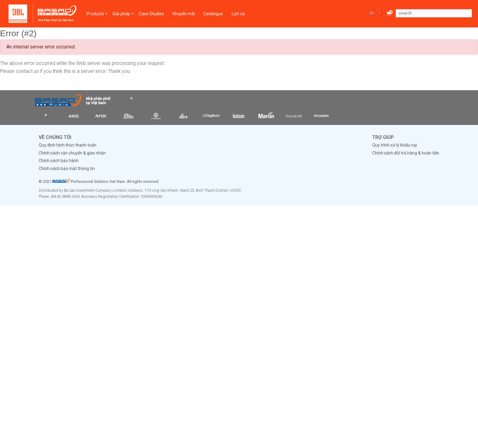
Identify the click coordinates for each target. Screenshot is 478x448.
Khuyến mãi (184, 14)
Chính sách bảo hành (59, 161)
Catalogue (213, 14)
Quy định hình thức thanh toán (68, 145)
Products (95, 14)
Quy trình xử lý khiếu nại (395, 145)
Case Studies (151, 14)
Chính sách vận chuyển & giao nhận (72, 153)
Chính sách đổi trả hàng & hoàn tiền (406, 153)
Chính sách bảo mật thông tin (67, 169)
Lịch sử (238, 14)
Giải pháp (121, 14)
